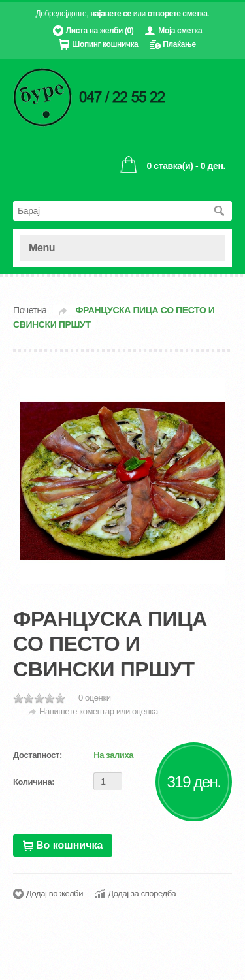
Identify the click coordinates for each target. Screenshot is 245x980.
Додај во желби (55, 893)
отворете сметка (178, 14)
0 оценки (95, 698)
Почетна (30, 310)
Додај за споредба (142, 893)
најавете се (111, 14)
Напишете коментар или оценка (99, 711)
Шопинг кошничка (105, 44)
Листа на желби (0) (100, 31)
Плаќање (179, 44)
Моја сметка (180, 31)
